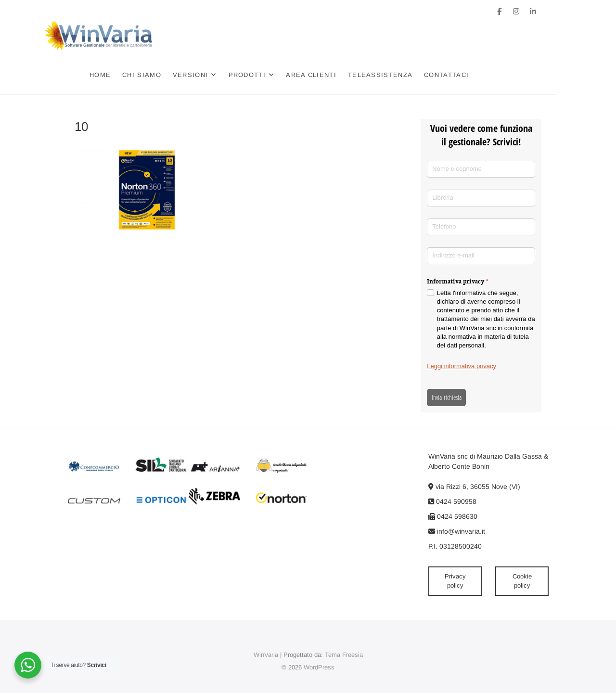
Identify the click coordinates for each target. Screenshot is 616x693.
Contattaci (476, 75)
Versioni (220, 75)
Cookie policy (522, 581)
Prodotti (276, 75)
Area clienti (340, 75)
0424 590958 (452, 501)
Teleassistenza (410, 75)
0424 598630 (453, 516)
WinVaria (266, 655)
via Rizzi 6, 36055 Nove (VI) (474, 487)
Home (129, 75)
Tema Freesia (344, 655)
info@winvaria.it (457, 531)
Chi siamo (171, 75)
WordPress (319, 667)
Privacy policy (455, 581)
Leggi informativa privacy (462, 366)
